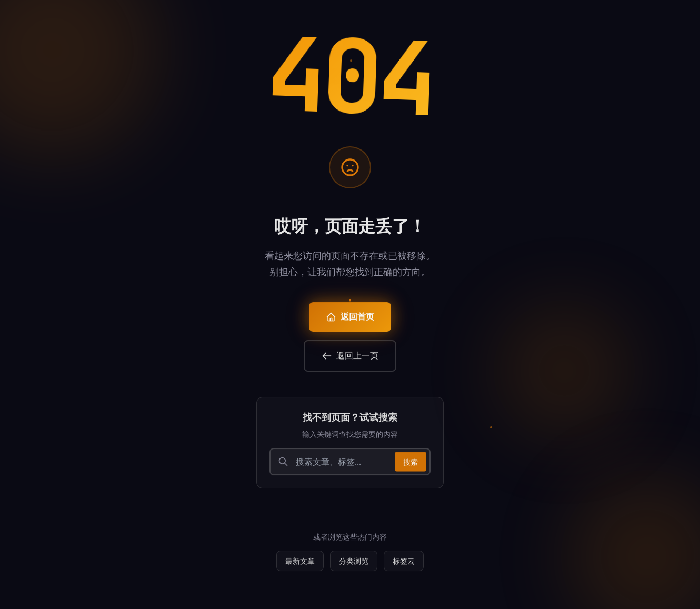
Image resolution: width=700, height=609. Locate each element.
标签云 (404, 565)
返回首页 (350, 321)
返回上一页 (350, 360)
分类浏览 (354, 565)
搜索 (411, 466)
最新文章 (300, 565)
